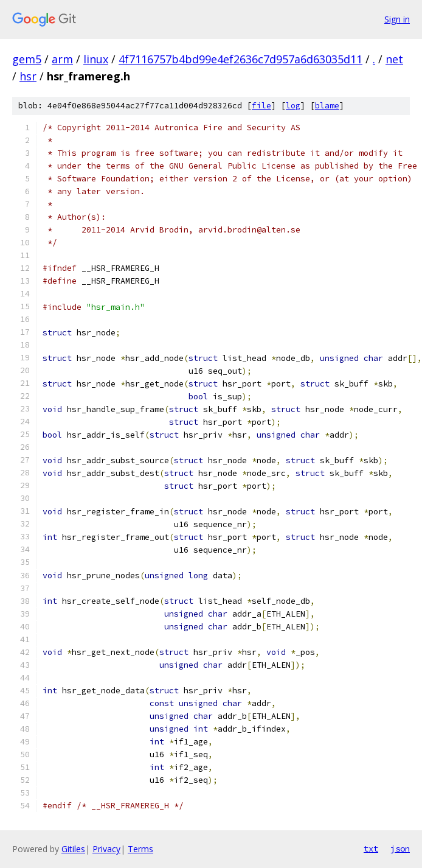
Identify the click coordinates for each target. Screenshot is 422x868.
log (293, 106)
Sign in (397, 19)
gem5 (27, 59)
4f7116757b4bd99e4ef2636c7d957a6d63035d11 (240, 59)
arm (62, 59)
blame (327, 106)
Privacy (106, 849)
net (394, 59)
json (400, 849)
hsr (28, 76)
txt (371, 849)
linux (96, 59)
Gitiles (73, 849)
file (261, 106)
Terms (140, 849)
